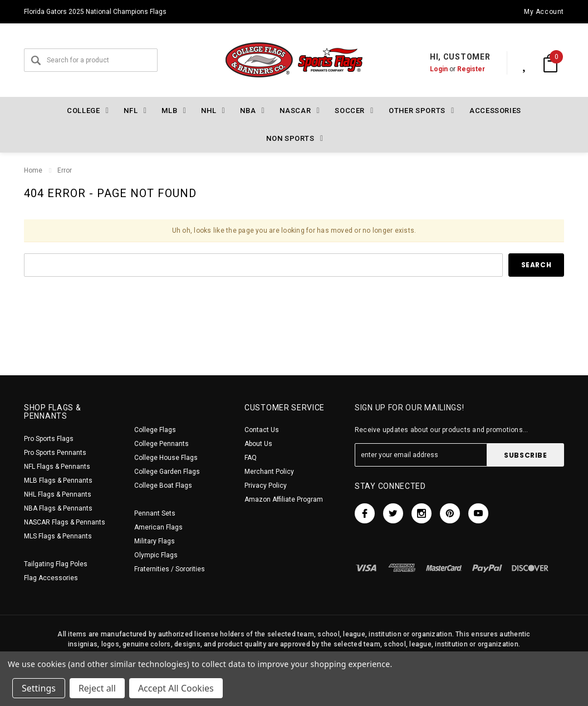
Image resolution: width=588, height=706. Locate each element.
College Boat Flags (163, 486)
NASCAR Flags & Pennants (65, 522)
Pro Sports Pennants (55, 453)
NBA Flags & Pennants (58, 508)
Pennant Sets (155, 513)
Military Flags (155, 541)
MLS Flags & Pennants (58, 536)
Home (33, 170)
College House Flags (166, 458)
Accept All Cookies (176, 688)
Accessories (495, 111)
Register (459, 69)
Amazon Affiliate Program (284, 499)
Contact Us (262, 430)
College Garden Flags (167, 472)
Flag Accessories (51, 578)
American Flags (158, 527)
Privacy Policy (266, 486)
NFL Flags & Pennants (57, 467)
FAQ (251, 458)
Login (427, 69)
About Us (258, 444)
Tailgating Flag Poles (56, 564)
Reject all (97, 688)
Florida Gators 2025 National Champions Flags (95, 12)
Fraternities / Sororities (170, 569)
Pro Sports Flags (49, 439)
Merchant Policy (269, 472)
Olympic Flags (156, 555)
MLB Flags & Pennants (58, 481)
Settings (39, 688)
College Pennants (161, 444)
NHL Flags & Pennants (58, 494)
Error (65, 170)
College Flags (155, 430)
